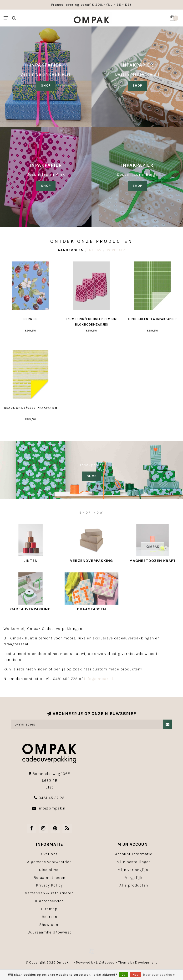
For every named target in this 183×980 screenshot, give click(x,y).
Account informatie (134, 854)
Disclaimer (49, 870)
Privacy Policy (49, 885)
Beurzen (49, 917)
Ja (124, 975)
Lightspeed (105, 962)
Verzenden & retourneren (49, 893)
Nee (135, 975)
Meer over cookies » (159, 975)
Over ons (49, 854)
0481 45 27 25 (52, 798)
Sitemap (49, 909)
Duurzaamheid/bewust (49, 932)
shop (137, 86)
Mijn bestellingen (134, 862)
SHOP (46, 86)
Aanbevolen (71, 250)
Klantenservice (49, 901)
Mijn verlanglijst (134, 870)
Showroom (49, 925)
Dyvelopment (146, 962)
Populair (116, 250)
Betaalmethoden (49, 878)
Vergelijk (134, 878)
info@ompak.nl (99, 679)
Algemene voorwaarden (49, 862)
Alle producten (134, 885)
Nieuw (95, 250)
